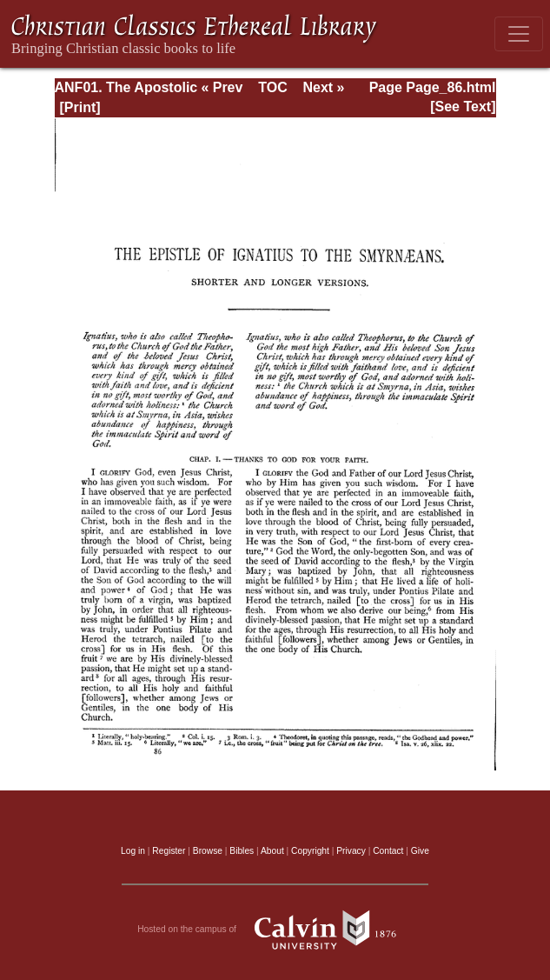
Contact (388, 851)
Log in (133, 851)
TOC (272, 87)
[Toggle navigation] (519, 34)
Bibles (242, 851)
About (272, 851)
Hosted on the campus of (275, 930)
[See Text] (463, 107)
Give (420, 851)
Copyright (310, 851)
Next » (323, 87)
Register (169, 851)
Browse (208, 851)
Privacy (351, 851)
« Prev (222, 87)
